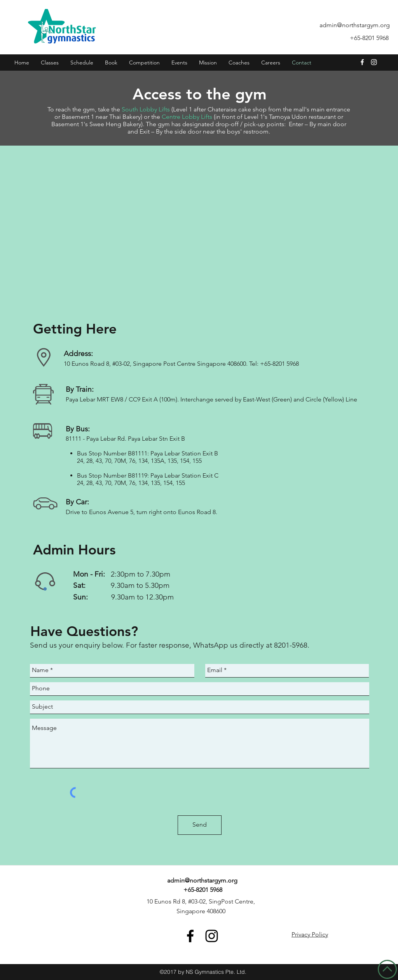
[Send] (200, 825)
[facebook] (362, 62)
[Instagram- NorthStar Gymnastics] (374, 62)
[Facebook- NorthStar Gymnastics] (190, 936)
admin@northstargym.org (355, 25)
